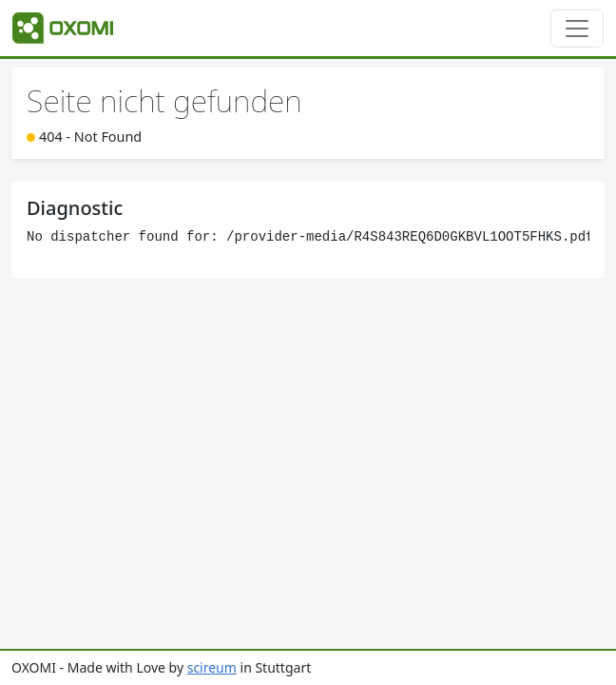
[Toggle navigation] (577, 29)
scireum (212, 667)
